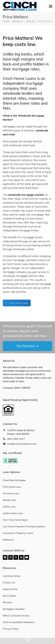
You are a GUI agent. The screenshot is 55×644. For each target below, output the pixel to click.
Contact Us (9, 582)
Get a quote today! (17, 303)
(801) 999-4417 (16, 439)
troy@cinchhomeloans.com (22, 444)
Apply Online (10, 589)
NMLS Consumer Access (16, 616)
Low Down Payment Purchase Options (24, 526)
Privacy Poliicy (11, 629)
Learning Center (12, 576)
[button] (51, 6)
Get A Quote (9, 596)
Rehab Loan (9, 500)
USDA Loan (9, 507)
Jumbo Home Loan (13, 513)
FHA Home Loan (12, 487)
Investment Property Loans (18, 533)
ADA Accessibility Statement (19, 622)
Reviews (7, 602)
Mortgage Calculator (14, 609)
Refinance (8, 540)
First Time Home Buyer (15, 520)
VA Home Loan (11, 493)
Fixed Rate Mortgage (14, 480)
